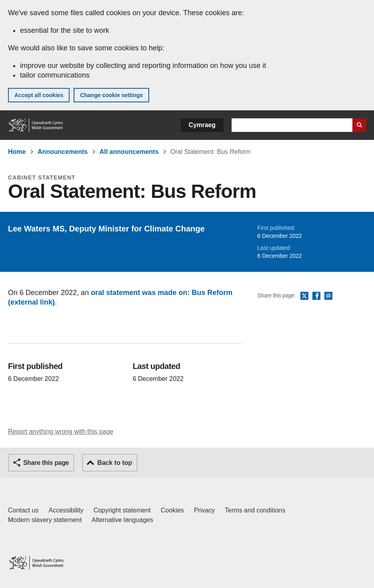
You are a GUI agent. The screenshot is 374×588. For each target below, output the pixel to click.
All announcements (129, 152)
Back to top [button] (115, 463)
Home (17, 152)
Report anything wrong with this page (61, 432)
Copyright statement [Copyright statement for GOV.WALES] (122, 510)
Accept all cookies (39, 95)
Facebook (316, 296)
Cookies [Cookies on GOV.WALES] (172, 510)
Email (328, 296)
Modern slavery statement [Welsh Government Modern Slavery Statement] (45, 520)
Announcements (63, 152)
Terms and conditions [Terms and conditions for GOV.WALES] (255, 510)
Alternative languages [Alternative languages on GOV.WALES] (122, 520)
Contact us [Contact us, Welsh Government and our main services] (23, 510)
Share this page (46, 463)
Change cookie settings (111, 95)
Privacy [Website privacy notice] (204, 510)
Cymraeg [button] (202, 125)
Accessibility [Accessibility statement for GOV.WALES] (66, 510)
